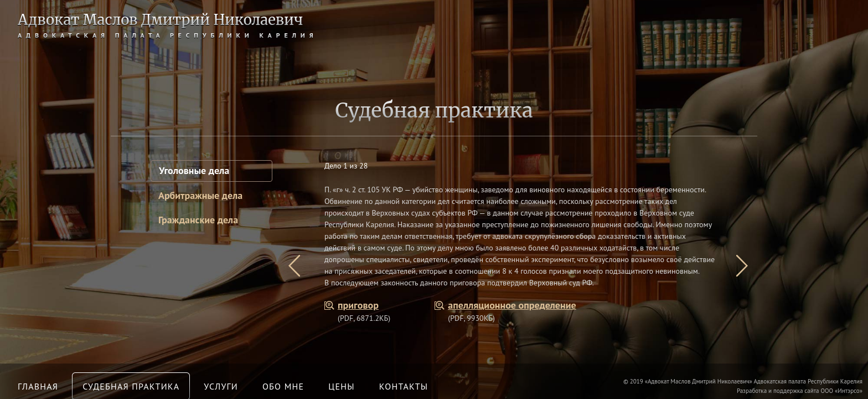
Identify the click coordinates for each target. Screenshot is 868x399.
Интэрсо (848, 391)
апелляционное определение (512, 305)
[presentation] (294, 266)
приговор (358, 305)
